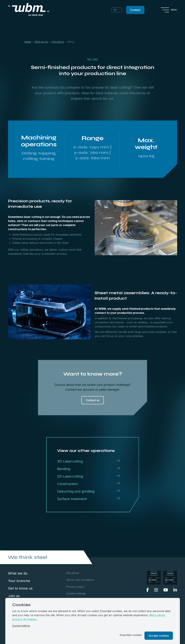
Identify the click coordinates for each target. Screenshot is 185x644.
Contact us (93, 400)
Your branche (19, 581)
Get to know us (20, 588)
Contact (135, 10)
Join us (14, 596)
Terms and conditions (80, 580)
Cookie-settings (76, 593)
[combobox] (117, 10)
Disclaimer (73, 573)
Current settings (21, 626)
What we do (18, 573)
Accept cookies (159, 636)
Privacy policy (75, 587)
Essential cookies (131, 635)
